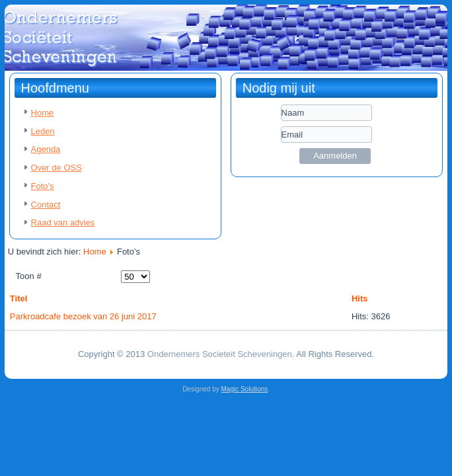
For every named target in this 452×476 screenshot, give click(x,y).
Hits (360, 298)
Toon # (29, 276)
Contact (46, 205)
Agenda (46, 149)
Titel (19, 298)
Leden (43, 131)
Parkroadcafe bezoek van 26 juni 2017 (83, 316)
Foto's (43, 186)
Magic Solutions (245, 389)
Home (43, 113)
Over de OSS (56, 168)
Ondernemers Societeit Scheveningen (220, 354)
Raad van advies (63, 222)
